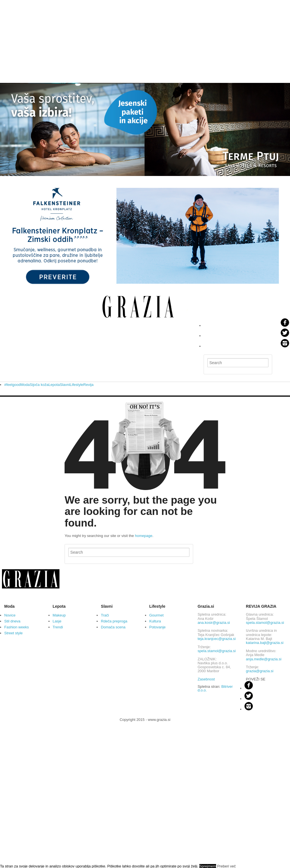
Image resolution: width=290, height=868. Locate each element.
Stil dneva (12, 621)
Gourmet (156, 615)
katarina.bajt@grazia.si (265, 643)
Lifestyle (76, 385)
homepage (143, 536)
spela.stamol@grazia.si (217, 651)
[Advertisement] (145, 40)
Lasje (57, 621)
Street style (13, 633)
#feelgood (12, 385)
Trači (105, 615)
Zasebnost (206, 679)
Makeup (59, 615)
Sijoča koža (39, 385)
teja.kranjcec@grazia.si (217, 639)
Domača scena (113, 627)
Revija (88, 385)
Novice (10, 615)
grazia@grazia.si (260, 671)
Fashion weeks (17, 627)
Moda (25, 385)
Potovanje (157, 627)
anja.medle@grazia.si (264, 659)
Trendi (58, 627)
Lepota (54, 385)
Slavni (65, 385)
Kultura (155, 621)
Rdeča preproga (114, 621)
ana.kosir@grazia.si (214, 623)
